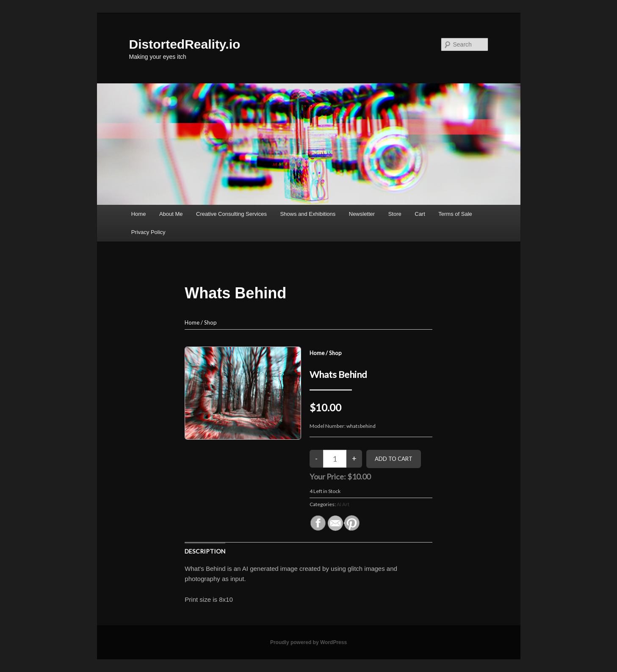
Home (139, 214)
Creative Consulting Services (231, 214)
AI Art (343, 504)
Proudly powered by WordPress (308, 642)
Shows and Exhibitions (308, 214)
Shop (210, 322)
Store (395, 214)
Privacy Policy (148, 232)
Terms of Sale (455, 214)
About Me (171, 214)
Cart (420, 214)
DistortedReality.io (185, 44)
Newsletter (362, 214)
